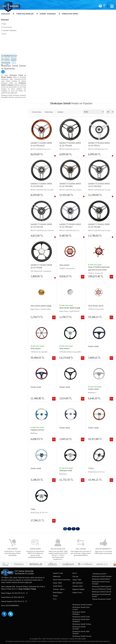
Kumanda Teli (7, 63)
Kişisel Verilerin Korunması (62, 580)
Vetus (5, 34)
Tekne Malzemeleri (25, 14)
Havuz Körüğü (7, 60)
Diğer (5, 24)
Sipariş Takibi (57, 583)
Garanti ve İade (58, 573)
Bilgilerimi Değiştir (78, 589)
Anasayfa (6, 14)
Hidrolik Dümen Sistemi (14, 61)
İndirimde (60, 112)
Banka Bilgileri (58, 592)
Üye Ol (75, 573)
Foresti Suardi (7, 27)
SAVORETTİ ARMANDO (10, 30)
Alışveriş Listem (78, 586)
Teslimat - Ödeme (59, 589)
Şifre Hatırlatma (78, 583)
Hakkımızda (57, 576)
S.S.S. (55, 599)
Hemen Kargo (49, 112)
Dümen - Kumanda (48, 14)
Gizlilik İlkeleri (58, 586)
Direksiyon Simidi (70, 14)
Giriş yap (75, 576)
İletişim (55, 596)
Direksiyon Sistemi (14, 57)
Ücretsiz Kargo (37, 112)
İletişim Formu (77, 592)
